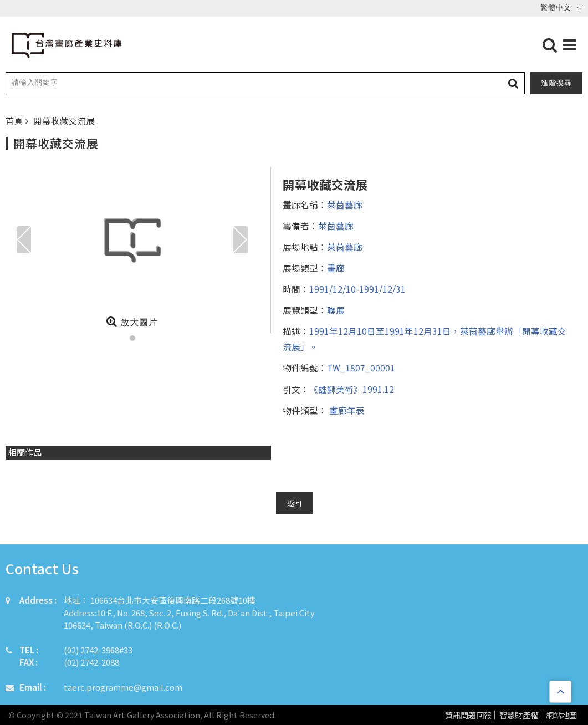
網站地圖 (561, 715)
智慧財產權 (519, 715)
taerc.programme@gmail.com (123, 687)
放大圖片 (132, 321)
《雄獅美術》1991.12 (352, 389)
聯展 (336, 310)
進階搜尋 (556, 83)
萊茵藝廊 (345, 205)
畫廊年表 (346, 410)
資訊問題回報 (468, 715)
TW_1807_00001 (361, 367)
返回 (294, 503)
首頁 (16, 121)
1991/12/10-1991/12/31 (357, 289)
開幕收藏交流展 (64, 121)
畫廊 (336, 268)
